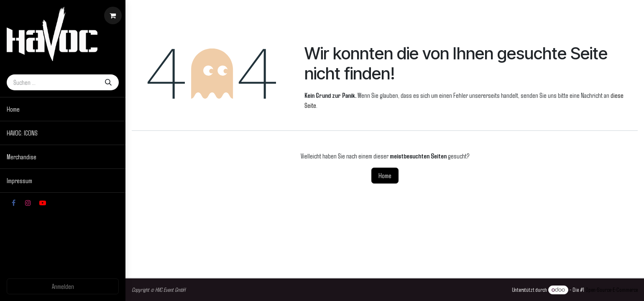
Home (385, 175)
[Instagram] (28, 203)
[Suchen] (108, 82)
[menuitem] (63, 109)
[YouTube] (43, 203)
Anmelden (63, 286)
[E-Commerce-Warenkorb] (113, 15)
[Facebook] (13, 203)
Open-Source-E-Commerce (612, 290)
